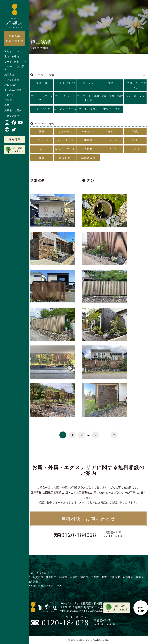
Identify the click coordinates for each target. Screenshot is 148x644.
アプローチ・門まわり (135, 85)
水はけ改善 (88, 158)
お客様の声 (10, 85)
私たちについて (13, 51)
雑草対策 (65, 158)
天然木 (89, 149)
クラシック (42, 140)
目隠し (112, 83)
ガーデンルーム (65, 96)
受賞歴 (8, 105)
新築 (42, 132)
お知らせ (9, 95)
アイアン (112, 149)
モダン (112, 132)
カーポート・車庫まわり (88, 98)
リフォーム (65, 132)
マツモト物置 (112, 109)
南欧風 (89, 140)
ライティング (42, 109)
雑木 (135, 140)
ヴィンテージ (65, 140)
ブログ (8, 100)
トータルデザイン (65, 83)
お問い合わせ (15, 38)
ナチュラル (88, 132)
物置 (42, 158)
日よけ (135, 149)
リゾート (112, 140)
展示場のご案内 (13, 110)
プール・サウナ (89, 109)
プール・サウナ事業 (14, 68)
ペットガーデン (135, 96)
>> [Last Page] (114, 435)
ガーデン (88, 83)
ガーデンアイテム (65, 109)
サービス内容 (12, 62)
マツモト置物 (12, 80)
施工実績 (9, 75)
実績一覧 (42, 83)
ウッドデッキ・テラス (42, 98)
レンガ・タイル (65, 149)
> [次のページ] (105, 435)
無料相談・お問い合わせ (88, 519)
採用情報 (15, 139)
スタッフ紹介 (12, 116)
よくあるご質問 (13, 90)
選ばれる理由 (12, 56)
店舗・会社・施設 (112, 96)
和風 (135, 132)
